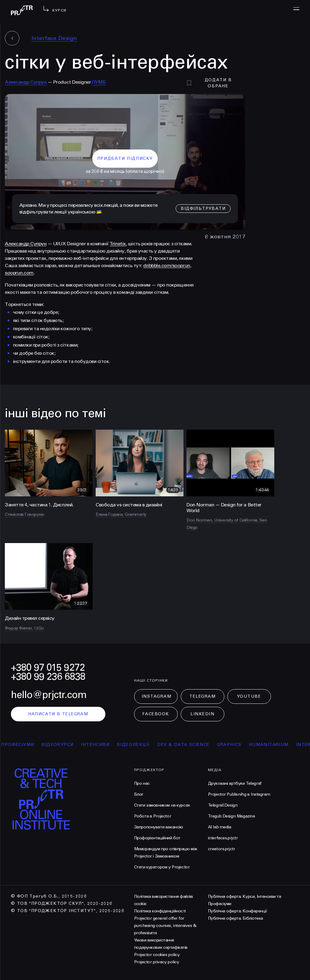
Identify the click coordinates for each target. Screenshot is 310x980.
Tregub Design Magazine (232, 816)
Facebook (156, 714)
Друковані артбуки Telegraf (235, 783)
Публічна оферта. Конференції (238, 911)
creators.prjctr (222, 849)
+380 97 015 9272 (48, 668)
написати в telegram (58, 714)
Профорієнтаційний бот (157, 838)
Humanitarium (275, 745)
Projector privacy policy (157, 962)
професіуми (24, 745)
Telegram (202, 696)
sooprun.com (19, 273)
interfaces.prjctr (223, 838)
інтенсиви (102, 745)
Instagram (157, 696)
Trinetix (118, 244)
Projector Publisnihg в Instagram (239, 794)
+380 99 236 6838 (48, 677)
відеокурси (64, 745)
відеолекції (140, 745)
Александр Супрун (26, 82)
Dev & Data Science (190, 745)
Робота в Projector (153, 816)
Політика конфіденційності (160, 911)
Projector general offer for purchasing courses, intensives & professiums (165, 926)
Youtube (249, 696)
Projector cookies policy (157, 955)
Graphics (236, 745)
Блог (139, 794)
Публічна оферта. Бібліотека (236, 918)
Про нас (142, 783)
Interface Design (54, 38)
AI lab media (220, 827)
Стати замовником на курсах (162, 805)
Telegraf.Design (223, 805)
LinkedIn (202, 714)
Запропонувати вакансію (159, 827)
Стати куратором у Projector (162, 867)
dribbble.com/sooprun (167, 265)
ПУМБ (99, 82)
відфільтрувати (203, 208)
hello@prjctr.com (49, 695)
